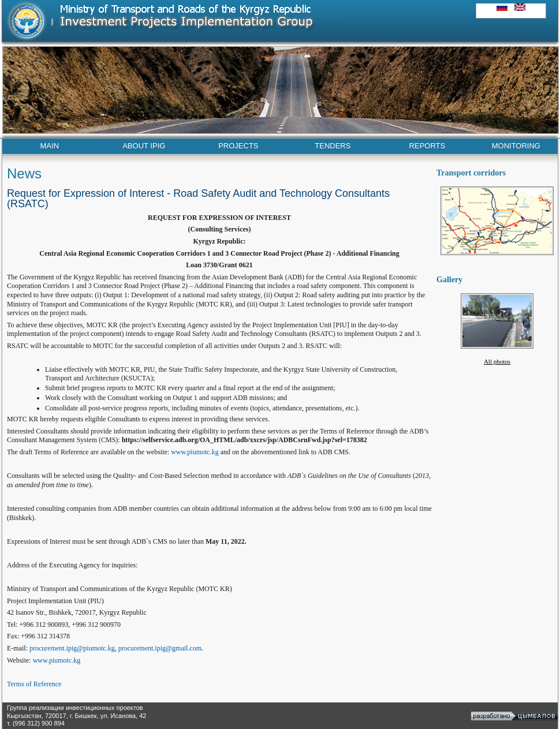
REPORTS (428, 146)
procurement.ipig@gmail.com (160, 648)
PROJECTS (238, 146)
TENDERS (333, 146)
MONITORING (516, 146)
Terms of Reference (34, 684)
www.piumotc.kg (195, 452)
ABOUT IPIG (144, 146)
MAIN (50, 146)
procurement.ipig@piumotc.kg (72, 648)
